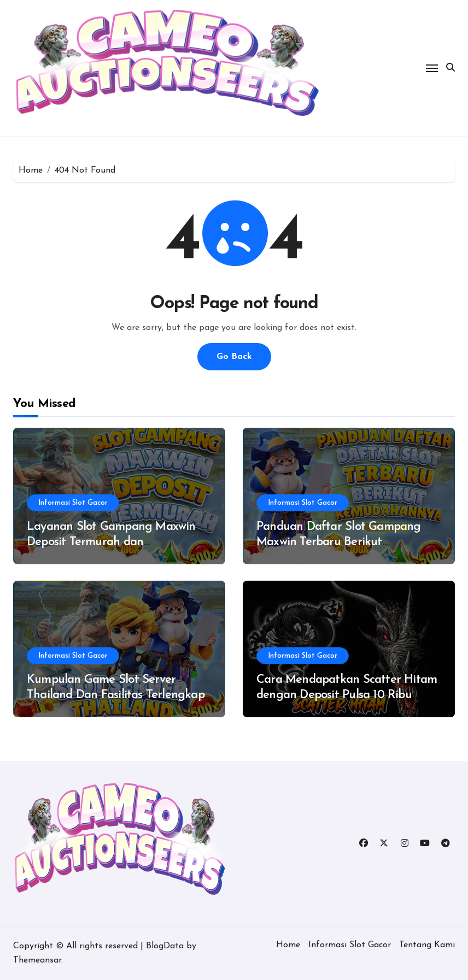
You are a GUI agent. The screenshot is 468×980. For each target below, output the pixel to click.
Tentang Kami (427, 945)
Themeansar (37, 960)
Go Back (234, 357)
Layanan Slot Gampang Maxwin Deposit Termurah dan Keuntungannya (111, 542)
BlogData (165, 946)
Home (288, 945)
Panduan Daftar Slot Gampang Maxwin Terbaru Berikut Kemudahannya (339, 542)
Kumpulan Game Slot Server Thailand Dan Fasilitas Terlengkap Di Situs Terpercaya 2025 (116, 695)
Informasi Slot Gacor (73, 503)
